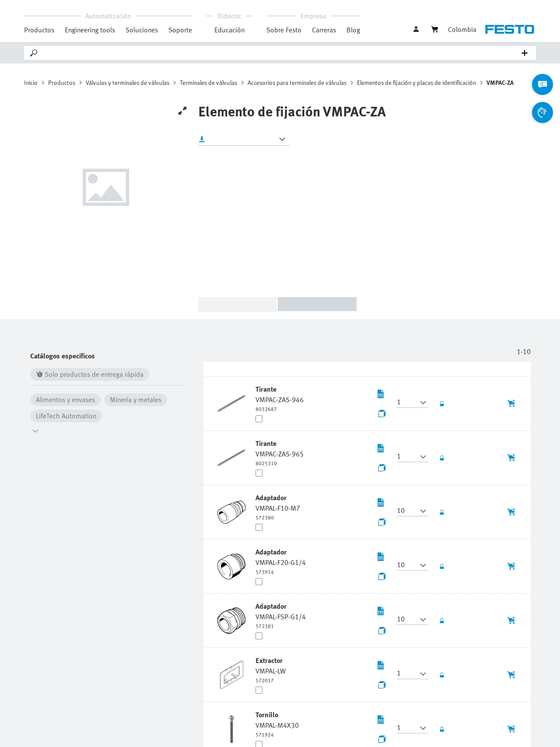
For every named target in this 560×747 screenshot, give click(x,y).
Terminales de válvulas (208, 82)
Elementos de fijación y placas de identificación (416, 82)
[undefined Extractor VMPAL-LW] (271, 670)
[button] (407, 403)
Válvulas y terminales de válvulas (128, 82)
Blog (353, 30)
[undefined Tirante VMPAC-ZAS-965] (280, 452)
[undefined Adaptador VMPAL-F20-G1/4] (281, 561)
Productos (62, 82)
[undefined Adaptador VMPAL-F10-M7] (278, 507)
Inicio (31, 82)
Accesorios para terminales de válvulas (297, 82)
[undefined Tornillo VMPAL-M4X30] (277, 724)
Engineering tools (90, 30)
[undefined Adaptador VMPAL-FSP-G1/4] (281, 615)
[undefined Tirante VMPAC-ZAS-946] (280, 398)
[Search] (282, 53)
